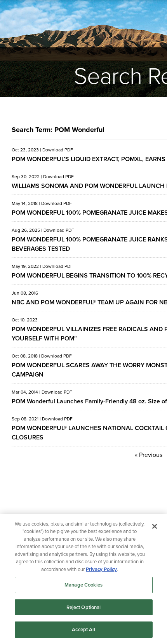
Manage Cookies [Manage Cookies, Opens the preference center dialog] (83, 585)
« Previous (149, 455)
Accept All (83, 629)
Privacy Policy (101, 569)
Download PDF (58, 150)
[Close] (155, 526)
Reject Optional (84, 607)
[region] (83, 579)
